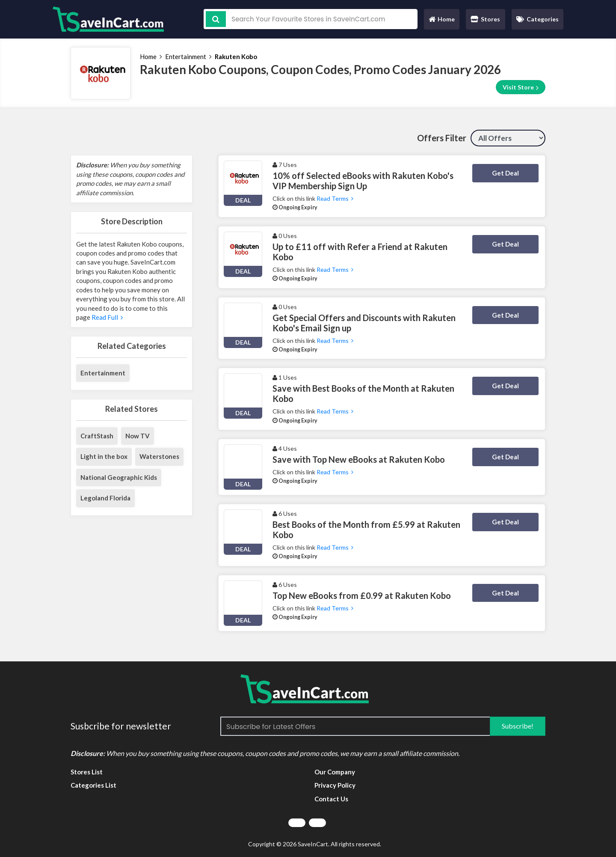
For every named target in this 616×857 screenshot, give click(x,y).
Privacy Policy (335, 785)
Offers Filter (442, 138)
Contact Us (331, 799)
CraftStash (97, 436)
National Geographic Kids (119, 477)
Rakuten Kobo (236, 57)
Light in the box (104, 456)
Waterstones (159, 456)
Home (441, 21)
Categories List (93, 785)
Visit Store (521, 87)
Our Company (335, 772)
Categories (538, 19)
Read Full (107, 317)
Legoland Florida (105, 498)
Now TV (138, 436)
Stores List (87, 772)
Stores (485, 19)
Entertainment (186, 57)
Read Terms (335, 198)
